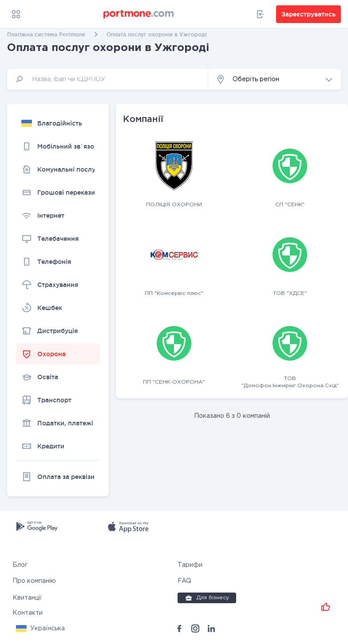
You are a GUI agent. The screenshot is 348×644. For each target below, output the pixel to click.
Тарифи (190, 565)
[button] (275, 79)
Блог (20, 565)
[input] (108, 79)
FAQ (184, 581)
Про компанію (34, 581)
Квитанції (27, 597)
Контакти (28, 613)
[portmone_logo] (139, 14)
